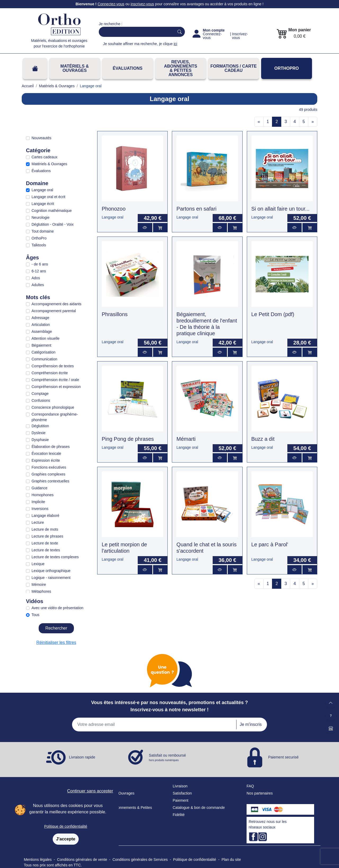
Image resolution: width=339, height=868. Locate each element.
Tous (35, 615)
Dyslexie (39, 433)
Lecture (38, 522)
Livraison (180, 786)
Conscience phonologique (53, 407)
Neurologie (41, 217)
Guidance (39, 488)
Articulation (41, 325)
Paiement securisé (283, 757)
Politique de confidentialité (66, 826)
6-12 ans (39, 271)
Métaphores (41, 591)
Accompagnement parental (54, 311)
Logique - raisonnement (51, 578)
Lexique (38, 564)
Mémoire (39, 585)
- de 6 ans (40, 264)
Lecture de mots (45, 529)
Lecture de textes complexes (55, 557)
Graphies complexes (48, 474)
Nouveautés (41, 138)
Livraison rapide (82, 757)
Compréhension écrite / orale (55, 380)
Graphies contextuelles (50, 481)
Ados (36, 278)
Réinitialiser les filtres (56, 642)
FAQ (250, 786)
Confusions (41, 400)
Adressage (40, 318)
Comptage (40, 394)
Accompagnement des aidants (56, 304)
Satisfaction (182, 793)
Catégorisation (43, 352)
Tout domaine (43, 231)
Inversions (40, 509)
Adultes (38, 285)
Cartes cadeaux (44, 157)
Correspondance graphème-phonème (55, 417)
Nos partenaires (260, 793)
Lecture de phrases (47, 536)
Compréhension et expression (56, 387)
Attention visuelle (46, 338)
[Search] (135, 32)
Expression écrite (46, 460)
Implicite (38, 502)
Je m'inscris (251, 724)
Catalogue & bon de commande (199, 808)
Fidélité (179, 815)
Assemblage (42, 332)
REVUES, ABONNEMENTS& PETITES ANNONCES (180, 68)
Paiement (180, 800)
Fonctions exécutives (49, 467)
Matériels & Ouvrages (75, 68)
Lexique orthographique (51, 571)
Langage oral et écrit (48, 197)
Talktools (39, 245)
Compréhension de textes (53, 366)
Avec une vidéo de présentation (57, 608)
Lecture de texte (45, 543)
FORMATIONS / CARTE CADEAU (233, 68)
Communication (44, 359)
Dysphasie (40, 440)
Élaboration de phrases (51, 447)
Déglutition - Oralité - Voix (53, 224)
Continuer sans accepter (90, 791)
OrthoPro (287, 68)
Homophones (43, 495)
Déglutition (40, 426)
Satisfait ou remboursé (167, 758)
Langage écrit (43, 204)
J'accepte (66, 839)
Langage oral (42, 190)
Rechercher (56, 628)
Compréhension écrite (50, 373)
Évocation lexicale (46, 453)
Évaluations (128, 68)
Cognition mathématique (52, 211)
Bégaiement (41, 345)
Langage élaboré (45, 516)
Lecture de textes (46, 550)
